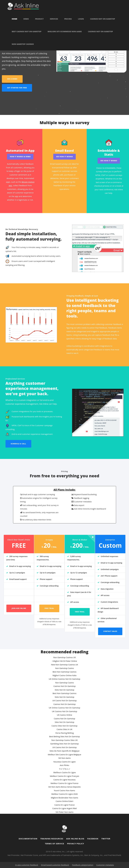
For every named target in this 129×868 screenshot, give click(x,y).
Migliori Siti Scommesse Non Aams (65, 32)
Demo (26, 19)
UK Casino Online (64, 715)
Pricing (68, 19)
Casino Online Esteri (65, 801)
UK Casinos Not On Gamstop (64, 711)
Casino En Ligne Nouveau (64, 780)
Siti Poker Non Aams (65, 812)
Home (15, 19)
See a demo (12, 79)
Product (39, 19)
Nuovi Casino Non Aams (65, 790)
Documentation (28, 839)
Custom (110, 545)
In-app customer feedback (27, 865)
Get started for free (17, 88)
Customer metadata (105, 865)
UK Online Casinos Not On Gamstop (64, 679)
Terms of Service (55, 844)
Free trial (49, 608)
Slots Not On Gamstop (65, 690)
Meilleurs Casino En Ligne (65, 772)
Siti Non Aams (64, 758)
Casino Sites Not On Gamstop (65, 726)
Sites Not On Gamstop (64, 722)
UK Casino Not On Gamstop (64, 700)
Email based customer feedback (55, 865)
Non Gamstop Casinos (23, 44)
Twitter (106, 839)
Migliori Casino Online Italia (64, 675)
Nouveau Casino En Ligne (64, 762)
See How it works (64, 157)
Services (54, 19)
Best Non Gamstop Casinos (65, 672)
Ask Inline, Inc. (59, 851)
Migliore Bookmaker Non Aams (64, 798)
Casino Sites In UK (64, 729)
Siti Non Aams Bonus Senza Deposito (64, 787)
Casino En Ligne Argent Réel (64, 808)
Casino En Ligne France (64, 805)
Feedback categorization (83, 865)
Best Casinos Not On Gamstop (27, 32)
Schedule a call (18, 444)
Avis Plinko (64, 765)
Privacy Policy (76, 844)
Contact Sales (110, 631)
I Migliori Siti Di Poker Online (65, 661)
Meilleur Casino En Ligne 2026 (64, 794)
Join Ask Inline (19, 608)
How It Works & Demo (20, 157)
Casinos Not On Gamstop (102, 19)
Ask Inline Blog (75, 839)
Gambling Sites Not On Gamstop (64, 744)
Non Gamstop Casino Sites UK (64, 740)
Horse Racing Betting (64, 733)
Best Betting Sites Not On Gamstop (64, 736)
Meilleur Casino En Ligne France (64, 783)
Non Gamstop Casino (64, 668)
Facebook (93, 839)
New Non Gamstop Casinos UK (64, 665)
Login (81, 19)
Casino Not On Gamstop (64, 719)
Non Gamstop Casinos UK (64, 657)
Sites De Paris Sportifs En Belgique (64, 751)
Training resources (52, 839)
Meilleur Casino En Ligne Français (64, 776)
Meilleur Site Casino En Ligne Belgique (64, 754)
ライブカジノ (65, 769)
